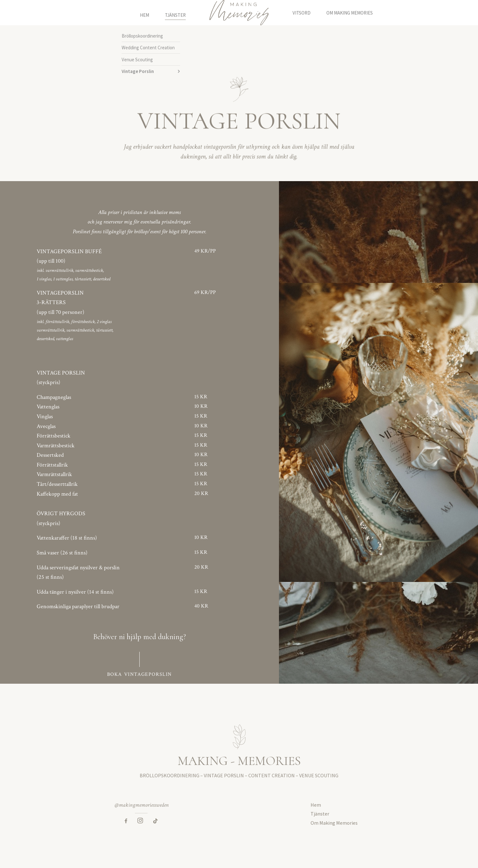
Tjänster (175, 13)
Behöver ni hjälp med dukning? (139, 637)
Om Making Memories (350, 13)
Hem (145, 13)
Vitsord (302, 13)
